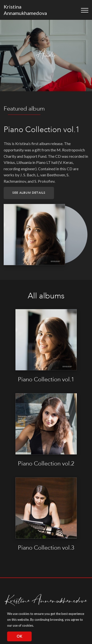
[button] (35, 626)
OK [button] (19, 636)
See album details (29, 193)
